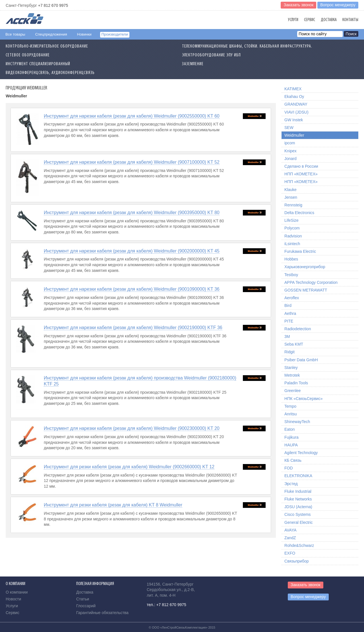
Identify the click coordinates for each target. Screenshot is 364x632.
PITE (289, 321)
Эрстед (291, 484)
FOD (289, 468)
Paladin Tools (296, 383)
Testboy (291, 275)
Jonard (290, 159)
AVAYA (290, 530)
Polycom (292, 228)
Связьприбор (296, 561)
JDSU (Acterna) (298, 507)
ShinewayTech (297, 422)
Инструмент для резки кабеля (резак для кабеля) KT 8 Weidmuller (113, 505)
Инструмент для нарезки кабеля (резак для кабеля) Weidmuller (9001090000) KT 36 (132, 289)
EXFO (290, 553)
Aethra (290, 313)
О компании (17, 592)
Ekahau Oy (294, 97)
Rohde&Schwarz (299, 545)
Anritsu (291, 414)
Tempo (290, 406)
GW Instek (294, 120)
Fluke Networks (298, 499)
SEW (289, 128)
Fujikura (291, 437)
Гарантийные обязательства (102, 613)
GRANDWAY (296, 104)
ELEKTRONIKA (298, 476)
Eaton (290, 429)
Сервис (310, 20)
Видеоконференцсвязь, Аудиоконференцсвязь (50, 73)
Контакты (350, 20)
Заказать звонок (298, 5)
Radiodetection (298, 329)
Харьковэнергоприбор (305, 267)
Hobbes (291, 259)
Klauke (290, 190)
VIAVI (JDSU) (296, 112)
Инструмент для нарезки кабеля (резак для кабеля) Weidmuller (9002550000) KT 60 (132, 116)
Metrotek (292, 375)
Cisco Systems (298, 514)
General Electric (299, 522)
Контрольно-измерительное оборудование (47, 46)
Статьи (83, 599)
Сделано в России (301, 166)
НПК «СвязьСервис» (303, 399)
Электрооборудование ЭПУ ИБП (211, 55)
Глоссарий (86, 606)
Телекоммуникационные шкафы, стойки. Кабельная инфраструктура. (247, 46)
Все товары (15, 34)
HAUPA (291, 445)
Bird (288, 305)
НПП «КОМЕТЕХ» (301, 174)
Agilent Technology (301, 453)
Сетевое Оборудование (28, 55)
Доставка (329, 20)
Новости (13, 599)
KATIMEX (293, 89)
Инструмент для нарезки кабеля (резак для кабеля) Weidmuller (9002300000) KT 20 (132, 428)
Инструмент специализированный (38, 64)
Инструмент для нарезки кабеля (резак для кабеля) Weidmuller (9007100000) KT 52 (132, 162)
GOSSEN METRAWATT (306, 290)
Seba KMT (294, 344)
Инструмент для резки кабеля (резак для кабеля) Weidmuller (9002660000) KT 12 (129, 467)
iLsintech (292, 244)
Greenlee (293, 391)
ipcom (290, 143)
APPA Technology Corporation (311, 282)
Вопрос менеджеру (338, 5)
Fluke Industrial (298, 491)
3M (287, 336)
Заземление (193, 64)
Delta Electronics (299, 213)
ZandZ (290, 538)
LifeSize (291, 220)
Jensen (291, 197)
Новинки (84, 34)
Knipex (290, 151)
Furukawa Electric (300, 251)
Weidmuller (294, 135)
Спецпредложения (51, 34)
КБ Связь (293, 460)
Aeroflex (292, 298)
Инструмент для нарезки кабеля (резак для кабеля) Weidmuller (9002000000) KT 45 (132, 251)
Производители (115, 34)
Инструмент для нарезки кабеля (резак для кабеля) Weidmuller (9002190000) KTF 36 (133, 328)
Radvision (293, 236)
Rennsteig (293, 205)
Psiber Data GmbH (301, 360)
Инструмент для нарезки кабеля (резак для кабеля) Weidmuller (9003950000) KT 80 (132, 213)
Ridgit (289, 352)
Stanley (291, 368)
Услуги (293, 20)
